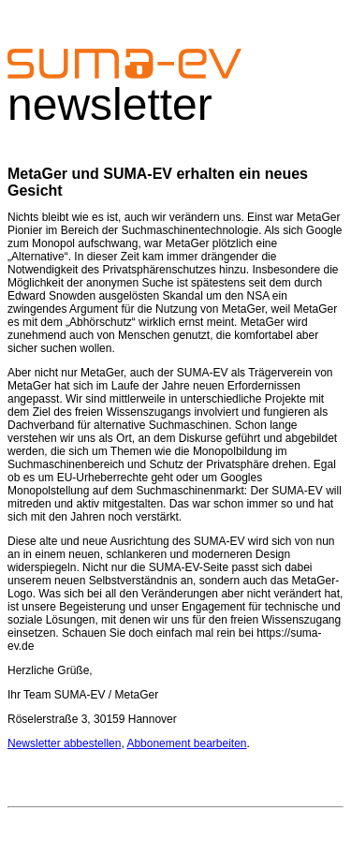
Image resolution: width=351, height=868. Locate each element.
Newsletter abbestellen (64, 743)
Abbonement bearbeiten (186, 743)
